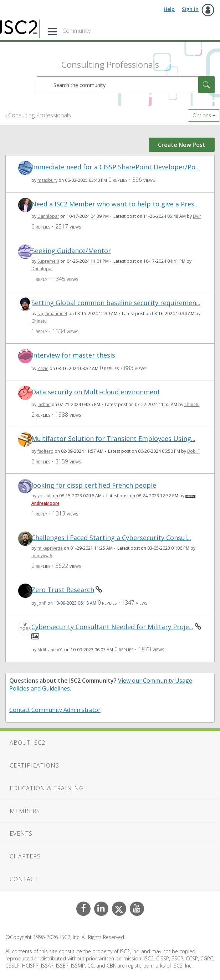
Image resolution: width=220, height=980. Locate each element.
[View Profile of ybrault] (45, 496)
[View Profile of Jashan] (44, 404)
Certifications (34, 765)
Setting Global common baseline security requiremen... (116, 303)
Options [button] (202, 115)
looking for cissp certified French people (94, 485)
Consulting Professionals (40, 115)
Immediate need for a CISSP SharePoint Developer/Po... (116, 167)
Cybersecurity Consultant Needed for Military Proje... (112, 627)
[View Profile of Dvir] (197, 216)
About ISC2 (27, 743)
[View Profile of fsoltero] (45, 451)
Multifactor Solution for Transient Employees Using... (113, 439)
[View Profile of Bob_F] (193, 451)
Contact (24, 879)
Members (25, 811)
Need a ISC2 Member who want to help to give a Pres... (115, 204)
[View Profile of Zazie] (43, 368)
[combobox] (126, 85)
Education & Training (47, 788)
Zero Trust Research (63, 590)
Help (169, 9)
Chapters (25, 856)
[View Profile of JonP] (42, 603)
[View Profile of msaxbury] (47, 180)
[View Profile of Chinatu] (39, 321)
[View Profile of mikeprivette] (50, 548)
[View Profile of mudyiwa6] (42, 556)
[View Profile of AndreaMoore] (45, 503)
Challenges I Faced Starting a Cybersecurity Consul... (111, 538)
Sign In (190, 9)
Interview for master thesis (73, 355)
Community (76, 31)
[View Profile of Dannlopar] (48, 216)
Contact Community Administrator (55, 710)
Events (21, 833)
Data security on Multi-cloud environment (96, 392)
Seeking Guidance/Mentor (71, 251)
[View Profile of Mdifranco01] (50, 650)
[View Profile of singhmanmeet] (52, 314)
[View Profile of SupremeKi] (48, 261)
